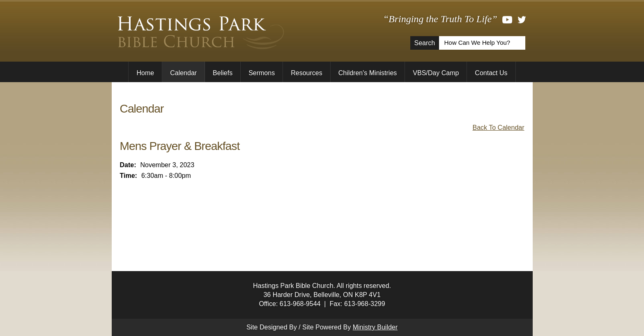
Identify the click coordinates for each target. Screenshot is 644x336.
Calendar (183, 73)
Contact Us (491, 73)
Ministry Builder (375, 327)
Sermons (262, 73)
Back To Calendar (499, 128)
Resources (306, 73)
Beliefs (223, 73)
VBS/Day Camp (436, 73)
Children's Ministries (368, 73)
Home (145, 73)
